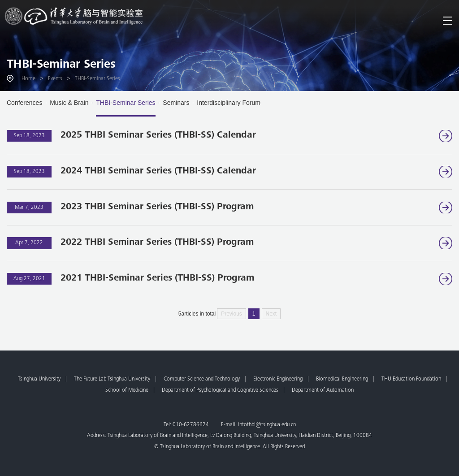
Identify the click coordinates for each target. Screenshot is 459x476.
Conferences (24, 103)
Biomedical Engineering (342, 379)
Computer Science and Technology (202, 379)
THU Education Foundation (411, 379)
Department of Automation (323, 390)
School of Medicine (127, 390)
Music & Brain (69, 103)
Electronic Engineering (278, 379)
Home (28, 79)
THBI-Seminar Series (61, 65)
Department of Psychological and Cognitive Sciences (220, 390)
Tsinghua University (39, 379)
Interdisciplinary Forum (229, 103)
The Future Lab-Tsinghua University (112, 379)
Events (55, 79)
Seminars (176, 103)
